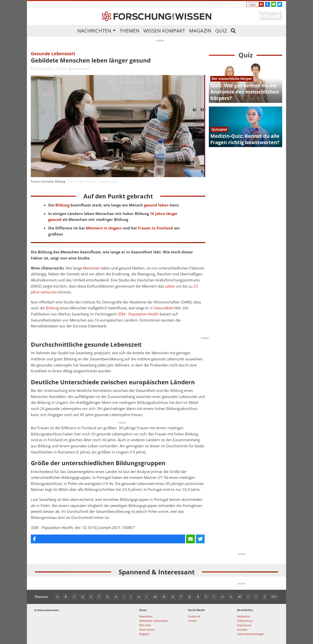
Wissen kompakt (164, 31)
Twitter (193, 621)
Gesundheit (164, 308)
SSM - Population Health (138, 314)
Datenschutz (245, 621)
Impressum (244, 625)
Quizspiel (219, 129)
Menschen (91, 268)
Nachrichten (94, 31)
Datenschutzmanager (251, 634)
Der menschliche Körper (232, 79)
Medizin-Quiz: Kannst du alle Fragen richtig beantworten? (245, 139)
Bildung (52, 308)
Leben (170, 286)
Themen (129, 31)
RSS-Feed (145, 625)
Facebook (194, 616)
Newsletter (146, 616)
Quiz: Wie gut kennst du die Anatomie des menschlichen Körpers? (245, 92)
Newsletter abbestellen (154, 621)
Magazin (200, 31)
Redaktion (244, 616)
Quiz (221, 31)
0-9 (274, 597)
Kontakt (242, 629)
